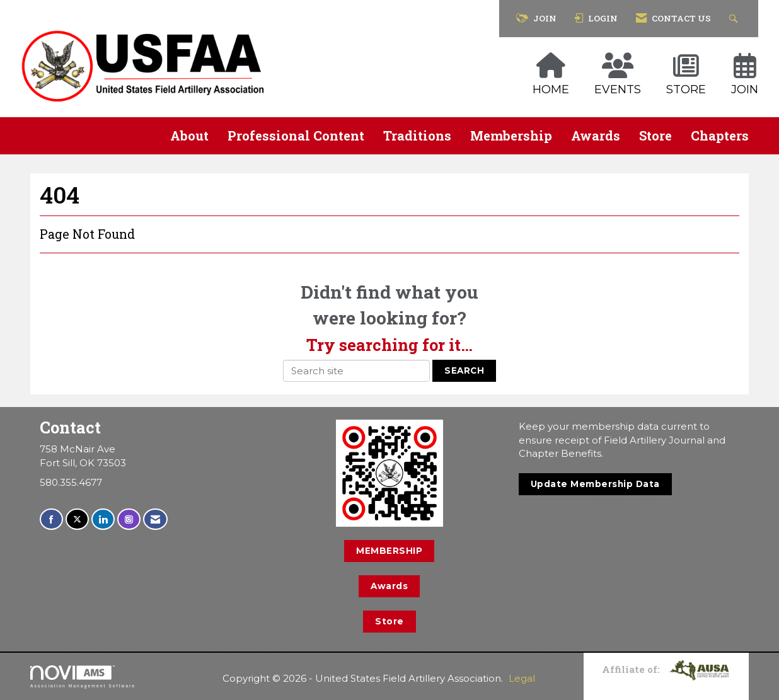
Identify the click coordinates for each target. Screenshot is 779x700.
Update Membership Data (595, 484)
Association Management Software (83, 677)
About (189, 135)
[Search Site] (735, 19)
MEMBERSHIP (389, 551)
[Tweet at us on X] (77, 519)
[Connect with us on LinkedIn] (103, 519)
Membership (511, 135)
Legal (522, 678)
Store (655, 135)
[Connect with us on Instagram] (129, 519)
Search (464, 370)
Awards (596, 135)
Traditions (417, 135)
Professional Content (296, 135)
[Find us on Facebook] (51, 519)
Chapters (720, 135)
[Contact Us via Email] (155, 519)
